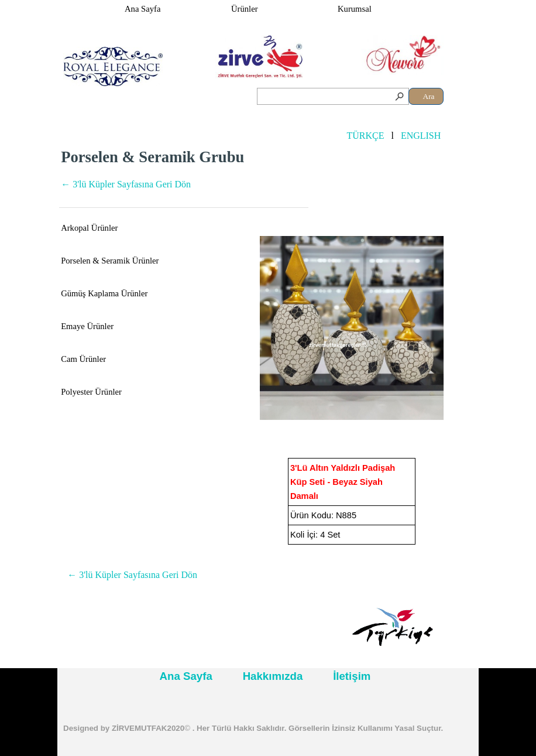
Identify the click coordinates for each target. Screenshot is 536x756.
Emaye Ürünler (87, 326)
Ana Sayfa (142, 9)
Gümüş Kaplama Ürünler (104, 293)
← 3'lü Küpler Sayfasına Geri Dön (126, 184)
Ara (429, 96)
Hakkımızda (273, 676)
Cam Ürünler (83, 359)
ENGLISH (421, 136)
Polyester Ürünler (91, 392)
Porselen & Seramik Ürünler (110, 261)
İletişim (352, 676)
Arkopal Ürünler (89, 228)
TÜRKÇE (365, 136)
